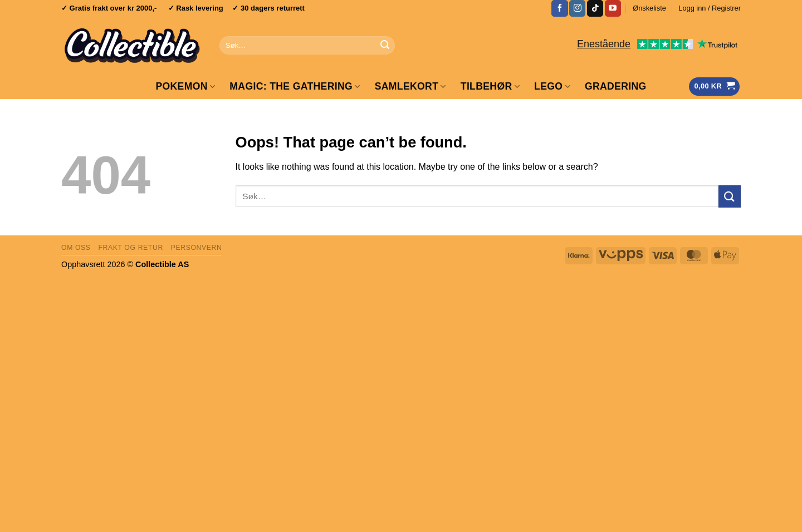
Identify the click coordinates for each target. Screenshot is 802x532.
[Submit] (385, 46)
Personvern (197, 248)
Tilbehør (490, 86)
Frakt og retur (130, 248)
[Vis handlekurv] (714, 87)
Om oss (76, 248)
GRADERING (616, 86)
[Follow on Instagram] (577, 8)
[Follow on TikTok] (595, 8)
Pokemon (185, 86)
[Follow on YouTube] (613, 8)
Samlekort (410, 86)
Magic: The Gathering (295, 86)
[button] (710, 8)
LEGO (552, 86)
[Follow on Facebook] (559, 8)
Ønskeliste (649, 8)
